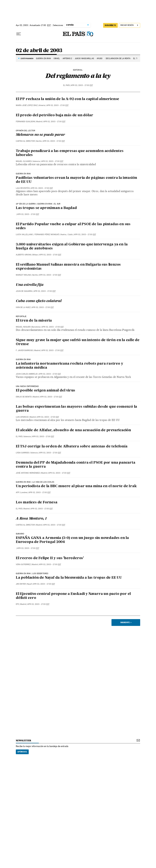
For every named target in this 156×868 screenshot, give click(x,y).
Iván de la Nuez (23, 307)
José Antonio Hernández (28, 473)
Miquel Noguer (23, 327)
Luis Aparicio (22, 417)
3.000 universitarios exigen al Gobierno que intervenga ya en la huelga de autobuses (72, 247)
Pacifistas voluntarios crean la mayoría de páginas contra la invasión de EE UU (76, 180)
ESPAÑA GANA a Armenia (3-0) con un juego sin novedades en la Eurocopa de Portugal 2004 (72, 540)
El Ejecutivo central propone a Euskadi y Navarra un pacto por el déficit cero (73, 596)
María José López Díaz (27, 105)
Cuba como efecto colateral (39, 301)
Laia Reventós (23, 188)
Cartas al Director (25, 141)
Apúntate (22, 752)
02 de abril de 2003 (39, 51)
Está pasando (27, 58)
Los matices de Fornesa (37, 502)
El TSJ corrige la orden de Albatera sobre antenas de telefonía (72, 447)
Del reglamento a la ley (78, 76)
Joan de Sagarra (24, 291)
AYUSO (100, 58)
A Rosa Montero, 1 (31, 519)
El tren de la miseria (34, 321)
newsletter (23, 741)
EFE (17, 604)
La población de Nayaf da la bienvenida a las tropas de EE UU (69, 578)
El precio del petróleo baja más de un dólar (54, 115)
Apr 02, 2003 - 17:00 (82, 85)
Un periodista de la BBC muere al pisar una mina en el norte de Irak (76, 486)
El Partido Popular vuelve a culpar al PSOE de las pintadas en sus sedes (73, 226)
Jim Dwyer (21, 584)
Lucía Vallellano (24, 235)
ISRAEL (57, 58)
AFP (18, 492)
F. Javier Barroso (24, 350)
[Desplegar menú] (19, 34)
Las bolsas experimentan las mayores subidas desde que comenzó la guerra (76, 409)
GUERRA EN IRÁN (43, 58)
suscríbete (110, 25)
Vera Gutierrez (23, 564)
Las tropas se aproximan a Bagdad (46, 208)
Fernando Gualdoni (25, 122)
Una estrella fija (30, 285)
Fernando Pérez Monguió (47, 235)
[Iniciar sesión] (129, 25)
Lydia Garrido (23, 453)
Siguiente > (126, 622)
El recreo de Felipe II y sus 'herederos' (50, 558)
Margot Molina (23, 275)
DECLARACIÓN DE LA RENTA (118, 58)
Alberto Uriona (24, 255)
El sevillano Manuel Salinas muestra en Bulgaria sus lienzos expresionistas (68, 267)
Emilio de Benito (24, 397)
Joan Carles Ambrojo (27, 374)
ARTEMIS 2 (67, 58)
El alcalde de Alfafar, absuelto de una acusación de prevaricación (73, 430)
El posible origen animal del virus (45, 391)
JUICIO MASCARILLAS (84, 58)
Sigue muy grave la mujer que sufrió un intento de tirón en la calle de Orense (78, 342)
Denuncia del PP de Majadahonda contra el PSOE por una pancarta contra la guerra (76, 465)
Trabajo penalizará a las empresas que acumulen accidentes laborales (70, 153)
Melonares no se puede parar (40, 135)
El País (66, 85)
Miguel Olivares (24, 161)
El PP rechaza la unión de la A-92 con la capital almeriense (67, 99)
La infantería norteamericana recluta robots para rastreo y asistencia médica (69, 366)
